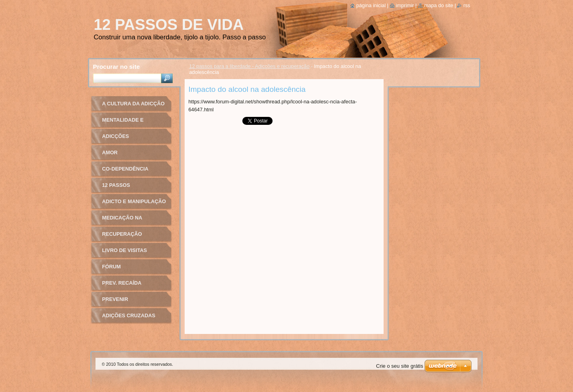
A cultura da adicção (134, 104)
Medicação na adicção (122, 220)
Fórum (112, 267)
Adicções (116, 136)
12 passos (116, 185)
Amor (110, 152)
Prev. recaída (122, 283)
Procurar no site (117, 67)
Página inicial (371, 5)
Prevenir (115, 299)
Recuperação (122, 234)
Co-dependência (126, 169)
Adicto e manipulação (134, 201)
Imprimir (405, 5)
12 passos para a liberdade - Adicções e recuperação (249, 66)
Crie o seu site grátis (400, 366)
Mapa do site (439, 5)
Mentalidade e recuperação (123, 123)
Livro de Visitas (125, 250)
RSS (467, 5)
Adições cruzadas (129, 315)
